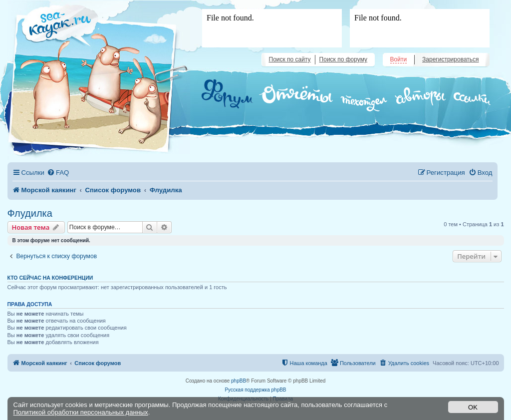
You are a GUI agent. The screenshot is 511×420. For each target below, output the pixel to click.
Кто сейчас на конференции (50, 278)
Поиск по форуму (343, 59)
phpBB (239, 381)
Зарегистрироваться (450, 59)
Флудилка (30, 213)
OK (473, 407)
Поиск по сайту (290, 59)
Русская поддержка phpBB (255, 390)
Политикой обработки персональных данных (81, 412)
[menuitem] (58, 173)
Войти (399, 59)
